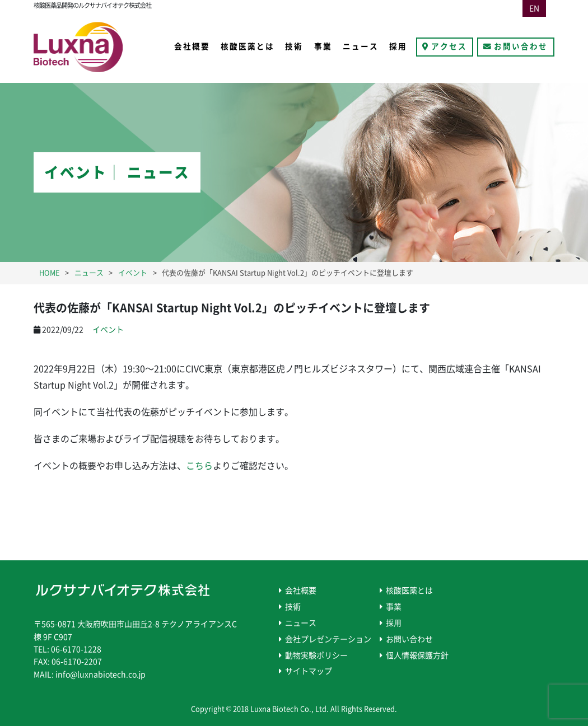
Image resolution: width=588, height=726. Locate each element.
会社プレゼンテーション (328, 639)
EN (534, 8)
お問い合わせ (521, 46)
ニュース (361, 46)
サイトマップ (309, 671)
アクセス (449, 46)
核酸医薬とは (248, 46)
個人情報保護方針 (417, 655)
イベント (108, 330)
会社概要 (192, 46)
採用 (398, 46)
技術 (294, 46)
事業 (323, 46)
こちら (199, 466)
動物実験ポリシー (316, 655)
